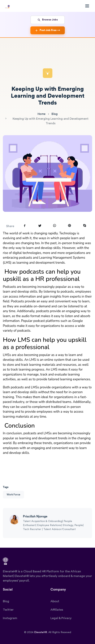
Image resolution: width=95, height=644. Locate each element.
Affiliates (57, 610)
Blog (54, 114)
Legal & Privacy (61, 618)
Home (41, 114)
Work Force (13, 495)
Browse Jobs (48, 20)
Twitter (8, 610)
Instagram (10, 618)
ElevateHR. (41, 632)
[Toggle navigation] (86, 6)
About (55, 601)
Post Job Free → (48, 30)
